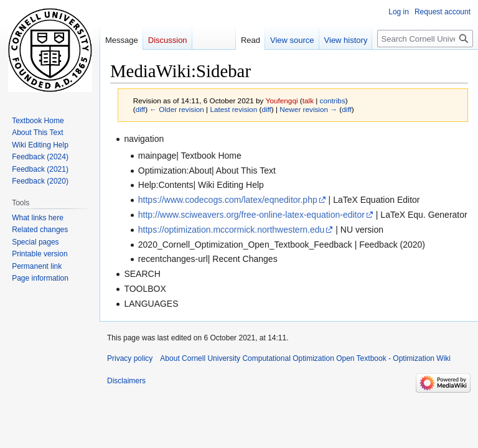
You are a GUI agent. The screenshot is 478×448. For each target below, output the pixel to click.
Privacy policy (130, 358)
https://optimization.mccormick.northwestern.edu (232, 230)
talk (308, 100)
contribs (333, 100)
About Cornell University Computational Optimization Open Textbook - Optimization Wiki (305, 358)
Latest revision (233, 109)
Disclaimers (126, 381)
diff (140, 109)
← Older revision (177, 109)
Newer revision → (308, 109)
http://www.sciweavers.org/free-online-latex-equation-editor (251, 215)
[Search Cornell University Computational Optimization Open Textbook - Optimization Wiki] (425, 39)
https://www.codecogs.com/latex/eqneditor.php (228, 200)
